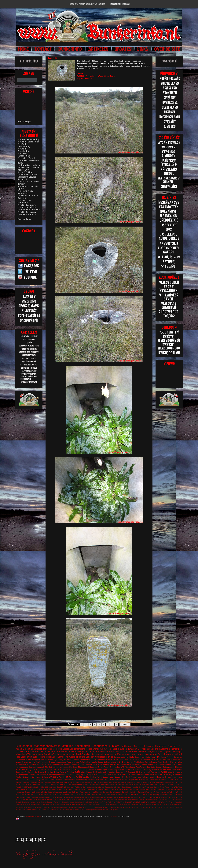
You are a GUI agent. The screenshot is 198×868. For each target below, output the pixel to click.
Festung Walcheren (88, 780)
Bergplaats (68, 759)
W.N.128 (58, 795)
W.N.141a (139, 807)
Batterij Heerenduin (168, 764)
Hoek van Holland (164, 777)
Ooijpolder (27, 777)
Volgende (125, 725)
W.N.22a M (137, 802)
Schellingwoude (116, 792)
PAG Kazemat (33, 751)
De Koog (161, 789)
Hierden (57, 805)
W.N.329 (86, 764)
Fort (18, 757)
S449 (61, 802)
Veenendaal (131, 751)
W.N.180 (110, 759)
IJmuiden (67, 746)
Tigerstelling (58, 759)
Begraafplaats (129, 789)
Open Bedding (88, 754)
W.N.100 (179, 792)
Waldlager (91, 800)
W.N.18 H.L (88, 795)
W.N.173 (165, 797)
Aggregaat (64, 767)
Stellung (45, 777)
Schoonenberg (97, 797)
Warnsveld (26, 785)
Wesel (113, 795)
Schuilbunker (125, 770)
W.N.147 (172, 782)
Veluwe (154, 757)
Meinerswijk (102, 772)
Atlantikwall (177, 754)
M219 (71, 785)
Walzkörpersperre (175, 772)
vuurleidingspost (102, 789)
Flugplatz (71, 772)
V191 (105, 802)
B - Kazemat (144, 749)
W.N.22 (40, 800)
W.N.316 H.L (64, 789)
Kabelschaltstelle (177, 800)
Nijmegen (29, 770)
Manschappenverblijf (47, 746)
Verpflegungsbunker (126, 797)
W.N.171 (157, 807)
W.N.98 (164, 772)
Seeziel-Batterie (104, 762)
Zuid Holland (39, 757)
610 (135, 795)
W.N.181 (26, 800)
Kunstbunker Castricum (29, 210)
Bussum (118, 777)
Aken (94, 777)
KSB (62, 785)
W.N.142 (108, 774)
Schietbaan (36, 777)
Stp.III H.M (93, 774)
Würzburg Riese (121, 795)
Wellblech (99, 800)
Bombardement (133, 800)
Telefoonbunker (42, 762)
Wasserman (85, 789)
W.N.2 (180, 807)
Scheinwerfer (21, 764)
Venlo (161, 780)
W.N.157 (80, 795)
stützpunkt (27, 782)
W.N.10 (28, 789)
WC (123, 767)
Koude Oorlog (93, 749)
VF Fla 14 (156, 792)
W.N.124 (35, 789)
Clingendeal (65, 770)
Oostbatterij (120, 772)
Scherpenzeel (176, 749)
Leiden (107, 805)
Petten (106, 767)
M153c (38, 802)
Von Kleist (166, 785)
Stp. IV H (84, 774)
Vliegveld (155, 749)
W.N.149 (166, 780)
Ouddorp (106, 785)
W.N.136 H (143, 797)
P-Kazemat (130, 772)
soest (116, 810)
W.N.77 (72, 789)
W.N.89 (73, 800)
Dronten (179, 764)
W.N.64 (56, 810)
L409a (90, 805)
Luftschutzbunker (86, 782)
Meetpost (44, 802)
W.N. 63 (172, 792)
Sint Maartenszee (29, 807)
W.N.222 (179, 785)
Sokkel (124, 787)
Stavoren (46, 807)
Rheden (56, 802)
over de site (114, 816)
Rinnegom (99, 792)
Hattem (145, 777)
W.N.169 (151, 807)
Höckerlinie (20, 770)
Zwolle (134, 759)
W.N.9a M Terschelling (28, 142)
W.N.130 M (65, 795)
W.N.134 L (132, 807)
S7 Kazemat (74, 764)
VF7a (53, 780)
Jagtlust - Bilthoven (27, 214)
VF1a (176, 787)
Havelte (94, 762)
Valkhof (97, 807)
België (137, 789)
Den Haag (75, 770)
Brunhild (55, 782)
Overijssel (120, 751)
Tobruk (59, 749)
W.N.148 (42, 789)
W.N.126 (125, 807)
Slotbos (128, 759)
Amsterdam (29, 772)
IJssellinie (20, 751)
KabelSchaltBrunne (67, 805)
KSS (95, 772)
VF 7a (93, 807)
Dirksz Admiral (60, 772)
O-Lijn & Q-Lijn (25, 172)
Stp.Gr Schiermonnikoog (57, 807)
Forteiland (49, 764)
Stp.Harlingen (70, 807)
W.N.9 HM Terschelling (28, 139)
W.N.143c (123, 802)
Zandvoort (172, 746)
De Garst (126, 777)
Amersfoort (100, 757)
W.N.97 (18, 785)
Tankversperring (169, 759)
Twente (150, 764)
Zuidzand (19, 782)
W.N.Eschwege (88, 810)
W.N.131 (73, 795)
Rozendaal (179, 805)
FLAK (166, 774)
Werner (93, 789)
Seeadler (66, 802)
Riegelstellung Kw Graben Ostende (156, 805)
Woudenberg (69, 754)
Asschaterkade (73, 762)
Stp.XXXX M (78, 807)
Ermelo (66, 782)
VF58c (118, 802)
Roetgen (118, 787)
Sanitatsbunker (123, 785)
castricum (37, 764)
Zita (129, 795)
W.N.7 (61, 810)
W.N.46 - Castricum (27, 207)
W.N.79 (168, 802)
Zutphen (140, 770)
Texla (160, 785)
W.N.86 (107, 795)
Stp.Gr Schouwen (99, 759)
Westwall (115, 762)
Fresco (133, 777)
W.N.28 (18, 787)
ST (91, 797)
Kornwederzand (151, 762)
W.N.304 (37, 810)
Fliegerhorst (161, 746)
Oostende (50, 802)
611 (58, 787)
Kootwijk (18, 802)
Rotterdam (171, 805)
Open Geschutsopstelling (94, 785)
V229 (109, 802)
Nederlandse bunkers (105, 746)
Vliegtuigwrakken (35, 754)
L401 (43, 792)
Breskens (37, 805)
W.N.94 (78, 800)
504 (117, 800)
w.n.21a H (87, 777)
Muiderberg (21, 754)
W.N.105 (113, 807)
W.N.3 (143, 802)
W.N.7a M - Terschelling (24, 155)
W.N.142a (151, 797)
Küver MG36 (83, 805)
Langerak (40, 767)
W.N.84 (180, 780)
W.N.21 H (49, 789)
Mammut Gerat (98, 782)
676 (117, 789)
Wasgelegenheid (22, 774)
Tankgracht (142, 792)
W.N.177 (169, 807)
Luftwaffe (111, 780)
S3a (135, 746)
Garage (89, 772)
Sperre (144, 764)
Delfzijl (61, 782)
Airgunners (30, 805)
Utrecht (141, 746)
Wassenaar (133, 774)
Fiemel (52, 785)
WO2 (173, 802)
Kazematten (82, 746)
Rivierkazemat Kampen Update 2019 (28, 169)
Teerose (149, 792)
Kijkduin (19, 777)
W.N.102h (19, 795)
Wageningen (130, 767)
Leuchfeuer (58, 792)
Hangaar (179, 767)
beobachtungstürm (109, 800)
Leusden (90, 757)
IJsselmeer (162, 757)
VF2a (180, 787)
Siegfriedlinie (115, 767)
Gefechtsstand (169, 767)
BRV (148, 795)
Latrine (19, 762)
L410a (95, 805)
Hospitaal (93, 767)
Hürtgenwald (177, 777)
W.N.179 (175, 807)
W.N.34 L (50, 810)
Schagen (106, 792)
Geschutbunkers (77, 757)
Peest (93, 792)
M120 (49, 797)
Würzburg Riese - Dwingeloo (26, 192)
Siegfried (130, 782)
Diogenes (66, 780)
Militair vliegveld (163, 751)
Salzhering (19, 807)
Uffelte (116, 797)
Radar (132, 757)
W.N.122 (42, 795)
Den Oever (84, 770)
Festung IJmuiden (34, 749)
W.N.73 (157, 764)
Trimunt (101, 774)
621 (58, 767)
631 (113, 789)
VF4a (113, 802)
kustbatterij (53, 787)
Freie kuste (154, 759)
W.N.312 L (44, 810)
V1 (80, 764)
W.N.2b (179, 759)
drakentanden (144, 774)
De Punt (163, 770)
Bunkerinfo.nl (24, 746)
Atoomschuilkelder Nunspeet (27, 178)
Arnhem (170, 757)
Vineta (102, 807)
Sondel (72, 802)
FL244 (173, 789)
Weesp (32, 774)
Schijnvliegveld (134, 785)
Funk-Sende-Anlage (23, 797)
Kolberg (27, 792)
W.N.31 (52, 800)
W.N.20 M (19, 810)
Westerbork (179, 802)
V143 (85, 807)
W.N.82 (114, 774)
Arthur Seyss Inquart (106, 777)
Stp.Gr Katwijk (79, 802)
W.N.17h (19, 800)
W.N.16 (173, 785)
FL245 (175, 795)
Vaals (18, 789)
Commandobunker (121, 757)
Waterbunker (85, 762)
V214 (88, 807)
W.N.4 (147, 802)
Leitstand (29, 780)
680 (123, 800)
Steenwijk (126, 792)
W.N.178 (179, 797)
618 (120, 800)
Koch (106, 780)
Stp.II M (157, 787)
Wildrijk (95, 810)
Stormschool (144, 785)
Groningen (57, 754)
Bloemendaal (83, 767)
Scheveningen (113, 770)
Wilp (107, 810)
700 (126, 800)
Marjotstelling (75, 774)
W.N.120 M (63, 777)
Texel (78, 754)
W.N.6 (133, 770)
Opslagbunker (164, 754)
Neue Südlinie (164, 762)
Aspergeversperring (148, 754)
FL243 (72, 782)
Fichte (77, 782)
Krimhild (24, 802)
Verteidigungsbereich (106, 754)
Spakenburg (39, 807)
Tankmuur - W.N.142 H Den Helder (28, 197)
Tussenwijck (169, 787)
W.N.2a (95, 795)
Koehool (76, 805)
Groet (57, 785)
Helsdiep (152, 777)
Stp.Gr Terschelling (110, 749)
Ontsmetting (84, 797)
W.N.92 (53, 770)
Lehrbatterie (50, 792)
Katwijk (134, 754)
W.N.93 (24, 787)
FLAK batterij (119, 759)
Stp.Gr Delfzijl (140, 780)
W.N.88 (75, 810)
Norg (76, 792)
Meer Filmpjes (24, 122)
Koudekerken (36, 792)
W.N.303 (101, 795)
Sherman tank (145, 772)
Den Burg (49, 772)
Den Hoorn (71, 787)
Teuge (162, 787)
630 (151, 774)
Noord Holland (48, 751)
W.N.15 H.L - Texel (26, 158)
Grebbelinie (126, 746)
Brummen (37, 785)
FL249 (160, 800)
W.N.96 (80, 810)
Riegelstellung (110, 787)
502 (139, 759)
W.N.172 (163, 807)
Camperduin (158, 774)
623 (65, 787)
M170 (66, 785)
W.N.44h (58, 800)
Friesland (50, 757)
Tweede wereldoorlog (57, 762)
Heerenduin (172, 770)
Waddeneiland (32, 787)
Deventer (147, 800)
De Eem (123, 762)
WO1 (126, 774)
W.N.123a (38, 770)
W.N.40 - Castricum (27, 212)
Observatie (108, 782)
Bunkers (150, 746)
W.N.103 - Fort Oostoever (24, 201)
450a (25, 805)
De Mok (168, 789)
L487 (103, 805)
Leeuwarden (64, 774)
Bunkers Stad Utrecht (28, 174)
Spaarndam (131, 787)
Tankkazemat (108, 797)
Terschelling (79, 749)
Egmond (130, 762)
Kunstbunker (100, 787)
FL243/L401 (45, 785)
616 (31, 785)
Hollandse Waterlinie (98, 764)
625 (36, 782)
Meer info (116, 4)
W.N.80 (65, 810)
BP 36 (121, 789)
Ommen (141, 805)
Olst (161, 759)
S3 (137, 772)
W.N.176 (173, 780)
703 (58, 770)
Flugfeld (179, 789)
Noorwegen (135, 805)
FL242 (77, 787)
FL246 (49, 774)
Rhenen (65, 764)
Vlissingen (177, 751)
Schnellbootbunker (119, 782)
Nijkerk (66, 797)
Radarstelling (62, 757)
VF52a (152, 782)
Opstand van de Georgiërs (125, 780)
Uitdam (97, 802)
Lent (29, 802)
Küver (117, 764)
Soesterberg (136, 764)
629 (139, 795)
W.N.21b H (33, 800)
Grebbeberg (139, 762)
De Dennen (40, 772)
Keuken (179, 774)
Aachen (40, 782)
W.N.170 (159, 797)
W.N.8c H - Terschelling (24, 150)
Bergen (35, 759)
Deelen (76, 759)
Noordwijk (127, 805)
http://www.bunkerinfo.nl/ (33, 816)
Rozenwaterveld (29, 762)
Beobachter (144, 789)
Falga (180, 795)
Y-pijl (40, 787)
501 (43, 764)
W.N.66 (163, 802)
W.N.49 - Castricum (27, 205)
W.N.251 (31, 810)
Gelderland (68, 749)
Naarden (111, 772)
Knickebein (43, 797)
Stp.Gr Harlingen (152, 780)
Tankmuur (49, 759)
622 (145, 770)
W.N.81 (79, 777)
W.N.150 (145, 807)
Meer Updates (24, 219)
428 (132, 795)
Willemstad (102, 810)
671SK (143, 795)
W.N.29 (46, 800)
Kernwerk (110, 764)
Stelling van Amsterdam (145, 787)
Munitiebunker (107, 751)
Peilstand (113, 785)
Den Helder (49, 749)
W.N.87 (70, 810)
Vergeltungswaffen (162, 782)
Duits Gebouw (156, 767)
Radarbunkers (85, 759)
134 (54, 767)
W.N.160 (179, 782)
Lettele (33, 802)
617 (62, 787)
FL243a (170, 795)
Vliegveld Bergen (146, 751)
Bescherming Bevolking (158, 795)
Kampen (32, 767)
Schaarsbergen (101, 770)
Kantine (83, 787)
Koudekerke (90, 787)
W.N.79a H (66, 800)
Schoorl (30, 764)
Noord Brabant (79, 785)
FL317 (169, 800)
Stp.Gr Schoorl (89, 802)
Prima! (126, 4)
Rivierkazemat (125, 764)
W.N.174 (130, 802)
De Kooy (141, 800)
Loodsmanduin (68, 792)
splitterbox (19, 805)
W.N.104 (107, 807)
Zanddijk (45, 787)
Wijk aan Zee (41, 774)
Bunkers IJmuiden (128, 749)
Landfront (95, 751)
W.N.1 (136, 797)
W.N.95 (78, 789)
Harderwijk (58, 764)
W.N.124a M (50, 795)
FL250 (164, 800)
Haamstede (20, 792)
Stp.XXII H (134, 792)
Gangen (56, 774)
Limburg (37, 780)
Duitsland (145, 759)
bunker (110, 757)
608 (32, 782)
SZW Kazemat (123, 754)
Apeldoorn (48, 782)
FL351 (43, 805)
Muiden (28, 759)
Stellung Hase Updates (29, 165)
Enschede (73, 767)
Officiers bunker (84, 792)
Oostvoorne (45, 780)
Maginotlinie (114, 805)
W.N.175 (172, 797)
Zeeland (164, 749)
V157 (101, 802)
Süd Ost (48, 767)
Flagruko (172, 774)
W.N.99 (84, 800)
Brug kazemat (153, 770)
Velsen (23, 789)
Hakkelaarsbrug (22, 767)
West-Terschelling (143, 767)
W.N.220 (46, 770)
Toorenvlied (156, 772)
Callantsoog (153, 789)
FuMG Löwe (80, 772)
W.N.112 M (34, 795)
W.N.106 (119, 807)
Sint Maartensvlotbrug (141, 782)
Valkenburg (165, 792)
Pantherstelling (176, 762)
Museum (60, 797)
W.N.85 (121, 774)
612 (110, 789)
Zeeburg (111, 810)
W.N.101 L (53, 777)
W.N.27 (56, 789)
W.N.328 (72, 777)
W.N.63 (158, 802)
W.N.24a (25, 810)
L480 (99, 805)
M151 (92, 770)
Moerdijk (121, 805)
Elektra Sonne (76, 780)
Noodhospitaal (74, 797)
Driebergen (154, 800)
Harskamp (34, 797)
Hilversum (100, 780)
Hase (139, 777)
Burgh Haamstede (143, 757)
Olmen (100, 767)
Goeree (41, 759)
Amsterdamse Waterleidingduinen (73, 751)
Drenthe (48, 754)
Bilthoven (59, 780)
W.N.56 (152, 802)
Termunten (153, 785)
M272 (54, 797)
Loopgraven (26, 757)
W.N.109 (26, 795)
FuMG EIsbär (50, 805)
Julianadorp (20, 780)
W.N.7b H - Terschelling (24, 145)
